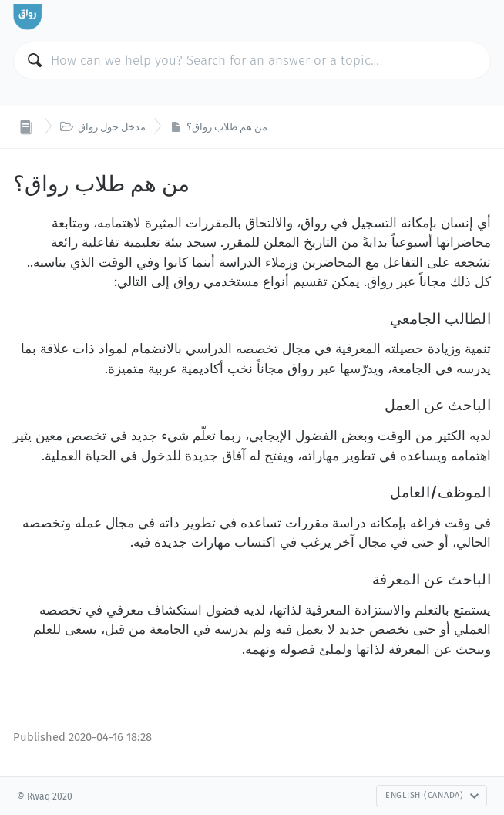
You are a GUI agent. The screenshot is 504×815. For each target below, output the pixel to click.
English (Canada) (432, 795)
